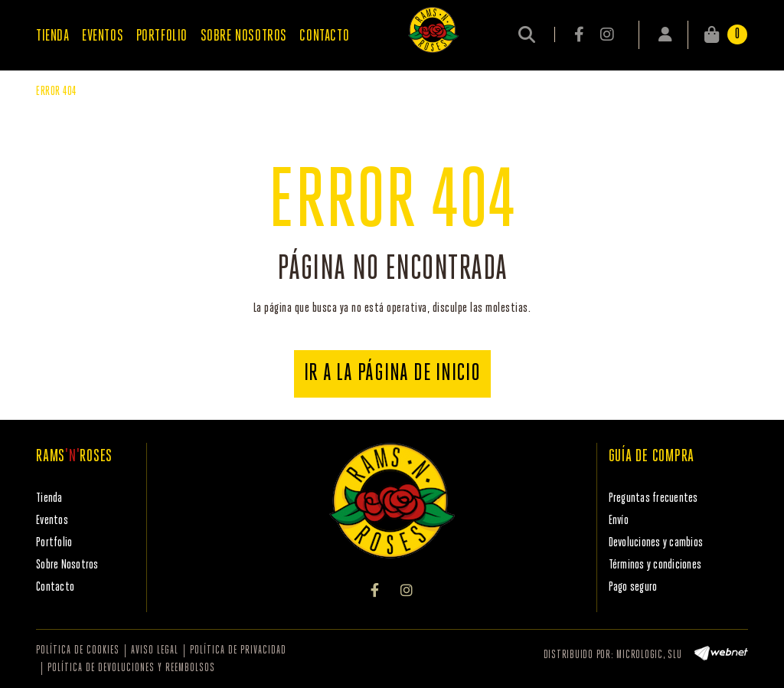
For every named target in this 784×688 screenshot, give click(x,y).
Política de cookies (78, 651)
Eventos (52, 521)
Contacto (55, 587)
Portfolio (54, 543)
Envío (619, 521)
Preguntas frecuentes (653, 498)
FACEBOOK (580, 34)
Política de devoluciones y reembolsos (131, 668)
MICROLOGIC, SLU (649, 655)
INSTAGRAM (607, 34)
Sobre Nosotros (67, 565)
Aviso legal (155, 651)
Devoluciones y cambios (656, 543)
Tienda (49, 498)
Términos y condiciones (655, 565)
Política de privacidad (238, 651)
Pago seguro (633, 587)
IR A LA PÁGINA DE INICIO (392, 374)
